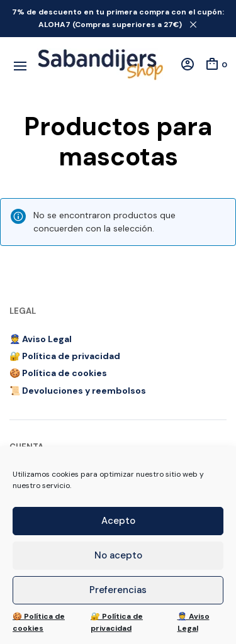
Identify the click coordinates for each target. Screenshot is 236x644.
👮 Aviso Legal (194, 622)
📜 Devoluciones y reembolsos (78, 391)
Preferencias (118, 590)
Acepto (118, 521)
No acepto (118, 555)
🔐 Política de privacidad (117, 622)
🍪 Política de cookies (39, 622)
